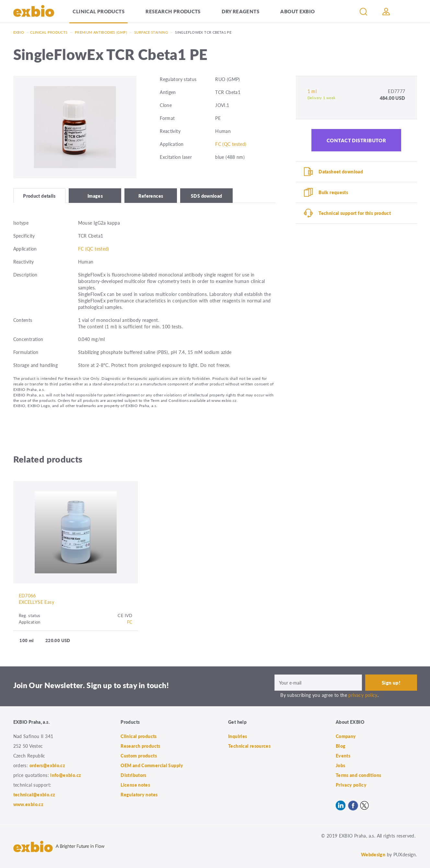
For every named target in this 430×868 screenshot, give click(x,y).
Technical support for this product (355, 213)
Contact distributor (356, 140)
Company (346, 736)
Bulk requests (333, 192)
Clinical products (98, 11)
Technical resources (249, 746)
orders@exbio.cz (47, 765)
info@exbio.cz (66, 775)
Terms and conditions (359, 775)
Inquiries (238, 736)
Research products (173, 11)
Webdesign (373, 854)
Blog (341, 746)
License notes (135, 785)
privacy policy (363, 695)
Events (343, 756)
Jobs (341, 765)
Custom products (139, 756)
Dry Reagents (240, 11)
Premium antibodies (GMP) (101, 32)
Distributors (134, 775)
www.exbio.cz (29, 804)
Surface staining (151, 32)
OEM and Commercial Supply (152, 765)
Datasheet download (341, 171)
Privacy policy (351, 785)
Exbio (19, 32)
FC (130, 622)
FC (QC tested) (231, 144)
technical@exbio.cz (34, 794)
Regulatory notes (139, 794)
